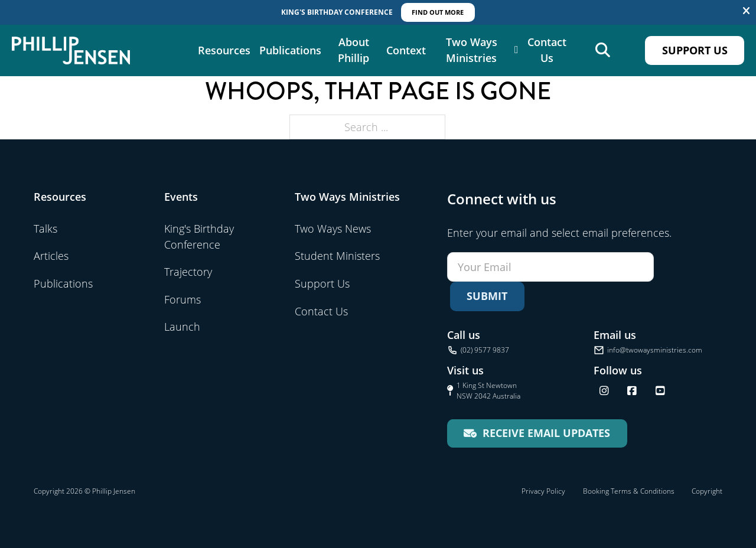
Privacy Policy (543, 491)
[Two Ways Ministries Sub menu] (517, 50)
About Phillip (353, 50)
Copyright (707, 491)
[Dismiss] (746, 11)
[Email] (550, 267)
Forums (183, 299)
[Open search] (603, 50)
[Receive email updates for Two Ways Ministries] (537, 433)
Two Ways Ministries (472, 50)
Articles (51, 256)
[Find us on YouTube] (660, 391)
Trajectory (188, 272)
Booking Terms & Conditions (629, 491)
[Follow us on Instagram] (604, 391)
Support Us (695, 50)
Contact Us (547, 50)
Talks (45, 229)
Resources (224, 50)
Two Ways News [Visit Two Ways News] (333, 229)
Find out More (438, 12)
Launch (182, 327)
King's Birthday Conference (199, 237)
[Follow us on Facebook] (632, 391)
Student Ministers (337, 256)
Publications (290, 50)
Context (406, 50)
